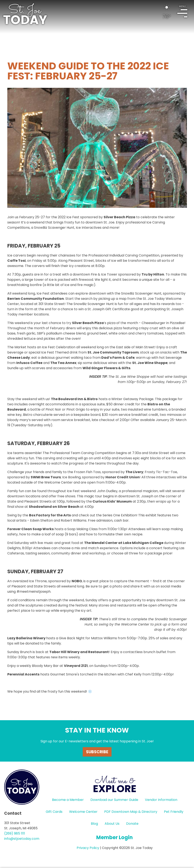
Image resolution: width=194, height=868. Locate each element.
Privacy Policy (88, 848)
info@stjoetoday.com (22, 839)
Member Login (115, 837)
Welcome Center (83, 812)
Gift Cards (54, 812)
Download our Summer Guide (114, 800)
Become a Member (68, 800)
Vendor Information (161, 800)
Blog (94, 824)
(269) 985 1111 (15, 833)
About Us (112, 824)
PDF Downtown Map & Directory (131, 812)
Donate (132, 824)
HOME (25, 14)
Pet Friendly (174, 812)
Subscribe (97, 752)
